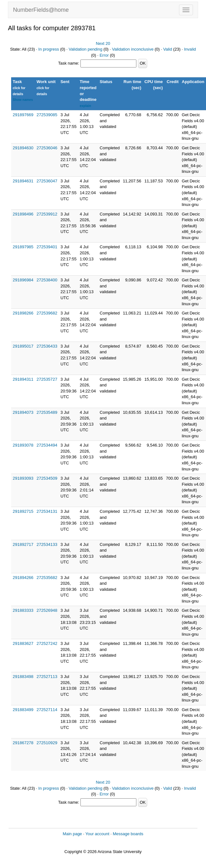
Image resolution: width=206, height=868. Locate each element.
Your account (97, 834)
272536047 (47, 181)
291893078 (23, 445)
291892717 (23, 544)
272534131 (47, 511)
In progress (49, 49)
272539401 (47, 247)
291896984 (23, 280)
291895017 (23, 346)
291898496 (23, 214)
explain (86, 106)
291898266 (23, 313)
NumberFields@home (41, 10)
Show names (23, 100)
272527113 (47, 677)
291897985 (23, 247)
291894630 (23, 148)
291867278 (23, 743)
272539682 (47, 313)
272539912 (47, 214)
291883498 (23, 677)
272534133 (47, 544)
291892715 (23, 511)
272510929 (47, 743)
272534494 (47, 445)
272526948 (47, 610)
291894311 (23, 379)
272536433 (47, 346)
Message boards (128, 834)
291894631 (23, 181)
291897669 (23, 115)
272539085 (47, 115)
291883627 (23, 643)
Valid (168, 49)
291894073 (23, 412)
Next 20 (103, 43)
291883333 (23, 610)
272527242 (47, 643)
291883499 (23, 710)
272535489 (47, 412)
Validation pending (86, 49)
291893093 (23, 478)
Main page (72, 834)
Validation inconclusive (133, 49)
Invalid (190, 49)
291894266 (23, 578)
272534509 (47, 478)
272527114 (47, 710)
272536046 (47, 148)
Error (104, 55)
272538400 (47, 280)
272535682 (47, 578)
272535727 (47, 379)
